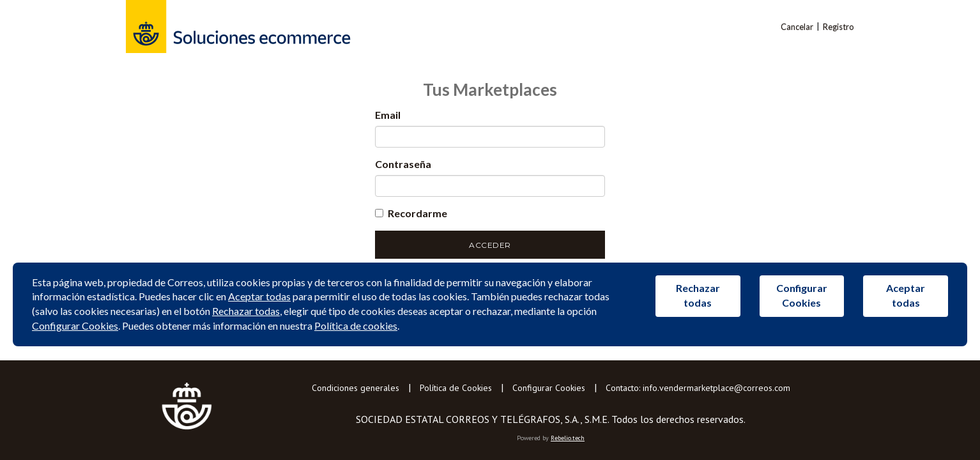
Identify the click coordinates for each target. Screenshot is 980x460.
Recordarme (411, 213)
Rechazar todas (246, 311)
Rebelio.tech (568, 438)
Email (388, 115)
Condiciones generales (356, 388)
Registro (838, 27)
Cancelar (797, 27)
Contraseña (403, 164)
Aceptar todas (259, 296)
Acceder (490, 245)
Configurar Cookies (549, 388)
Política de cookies (356, 326)
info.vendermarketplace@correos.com (716, 388)
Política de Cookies (456, 388)
